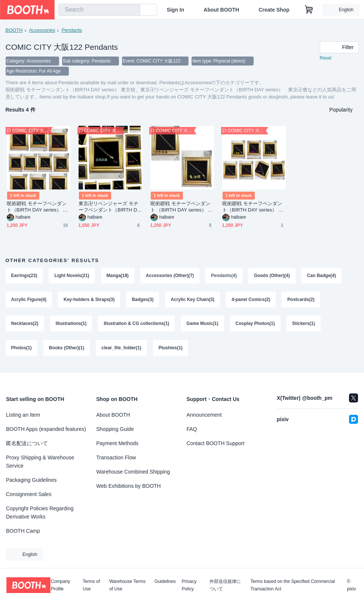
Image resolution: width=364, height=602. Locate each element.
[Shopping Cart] (309, 10)
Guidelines (165, 582)
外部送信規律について (225, 585)
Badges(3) (143, 301)
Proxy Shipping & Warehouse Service (40, 462)
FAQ (192, 429)
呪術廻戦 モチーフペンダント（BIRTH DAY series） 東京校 (37, 208)
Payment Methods (117, 443)
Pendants (72, 30)
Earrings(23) (24, 276)
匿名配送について (27, 443)
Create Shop (274, 10)
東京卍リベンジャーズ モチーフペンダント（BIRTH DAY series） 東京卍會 (110, 208)
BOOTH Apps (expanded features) (46, 429)
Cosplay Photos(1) (255, 326)
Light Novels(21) (72, 276)
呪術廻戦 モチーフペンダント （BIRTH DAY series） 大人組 (182, 208)
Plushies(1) (171, 350)
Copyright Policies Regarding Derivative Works (40, 513)
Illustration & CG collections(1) (137, 326)
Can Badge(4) (322, 276)
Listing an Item (23, 415)
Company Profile (60, 585)
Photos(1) (22, 350)
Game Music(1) (203, 326)
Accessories (42, 30)
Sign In (176, 10)
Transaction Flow (116, 457)
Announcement (204, 415)
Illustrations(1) (71, 326)
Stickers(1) (304, 326)
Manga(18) (118, 276)
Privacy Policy (189, 585)
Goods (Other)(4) (272, 276)
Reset (326, 58)
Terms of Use (91, 585)
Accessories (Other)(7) (170, 276)
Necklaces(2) (25, 326)
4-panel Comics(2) (251, 301)
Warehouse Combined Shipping (133, 472)
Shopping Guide (115, 429)
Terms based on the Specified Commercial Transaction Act (292, 585)
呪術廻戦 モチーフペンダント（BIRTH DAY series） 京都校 (253, 208)
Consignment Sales (29, 494)
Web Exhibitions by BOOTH (128, 486)
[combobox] (99, 10)
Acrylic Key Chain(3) (193, 301)
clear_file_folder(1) (122, 350)
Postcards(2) (301, 301)
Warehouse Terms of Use (127, 585)
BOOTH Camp (23, 531)
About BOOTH (221, 10)
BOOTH (14, 30)
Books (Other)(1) (67, 350)
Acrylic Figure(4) (29, 301)
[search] (133, 10)
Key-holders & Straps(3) (89, 301)
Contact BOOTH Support (216, 443)
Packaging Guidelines (31, 480)
